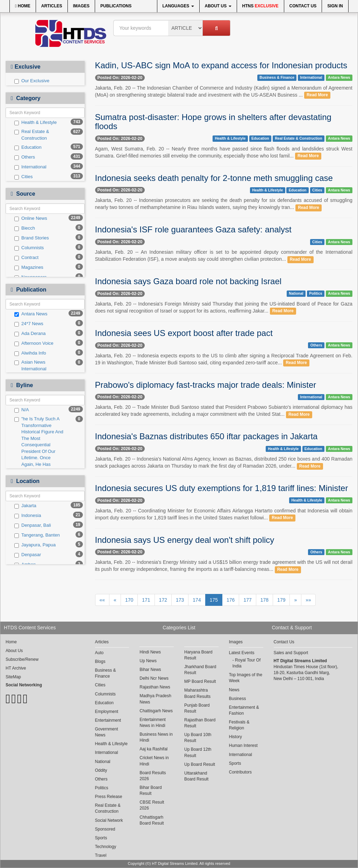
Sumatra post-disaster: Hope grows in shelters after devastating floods (213, 122)
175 (214, 600)
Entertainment (108, 720)
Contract (26, 258)
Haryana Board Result (198, 655)
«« (102, 600)
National (296, 294)
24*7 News (29, 324)
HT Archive (16, 668)
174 (197, 600)
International (30, 167)
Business (238, 699)
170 (129, 600)
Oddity (101, 770)
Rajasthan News (155, 687)
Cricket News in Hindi (154, 761)
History (235, 737)
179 (281, 600)
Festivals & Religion (239, 725)
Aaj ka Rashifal (153, 749)
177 (247, 600)
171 (146, 600)
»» (308, 600)
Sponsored (105, 829)
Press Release (109, 797)
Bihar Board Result (151, 790)
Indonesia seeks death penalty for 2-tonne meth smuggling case (214, 178)
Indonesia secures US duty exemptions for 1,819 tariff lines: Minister (222, 488)
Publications (116, 6)
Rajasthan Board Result (200, 723)
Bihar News (150, 670)
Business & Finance (277, 77)
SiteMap (13, 677)
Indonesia (28, 516)
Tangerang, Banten (37, 535)
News (234, 690)
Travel (101, 855)
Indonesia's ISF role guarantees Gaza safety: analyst (193, 229)
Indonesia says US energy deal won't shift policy (185, 540)
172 (163, 600)
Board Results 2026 (153, 776)
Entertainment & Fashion (244, 710)
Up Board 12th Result (198, 752)
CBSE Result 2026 (152, 805)
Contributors (240, 772)
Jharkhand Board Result (200, 670)
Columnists (29, 248)
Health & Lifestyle (35, 122)
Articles (52, 6)
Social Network (109, 820)
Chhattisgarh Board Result (152, 820)
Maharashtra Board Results (197, 693)
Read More (317, 95)
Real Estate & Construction (32, 135)
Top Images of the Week (246, 678)
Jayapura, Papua (35, 545)
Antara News (31, 314)
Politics (316, 294)
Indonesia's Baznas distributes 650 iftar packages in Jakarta (206, 436)
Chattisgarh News (156, 711)
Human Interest (243, 745)
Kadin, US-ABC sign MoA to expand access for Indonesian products (221, 65)
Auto (99, 653)
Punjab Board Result (197, 708)
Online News (31, 218)
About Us (218, 6)
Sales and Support (291, 653)
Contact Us (303, 6)
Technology (106, 847)
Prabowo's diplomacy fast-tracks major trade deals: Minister (206, 385)
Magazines (29, 267)
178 (264, 600)
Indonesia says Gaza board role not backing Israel (188, 281)
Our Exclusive (32, 81)
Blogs (100, 661)
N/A (22, 410)
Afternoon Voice (34, 343)
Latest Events (242, 653)
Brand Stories (32, 238)
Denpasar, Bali (33, 525)
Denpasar (28, 555)
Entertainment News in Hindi (153, 723)
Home (23, 6)
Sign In (335, 6)
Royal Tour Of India (247, 663)
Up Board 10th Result (198, 738)
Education (28, 147)
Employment (107, 712)
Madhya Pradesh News (155, 699)
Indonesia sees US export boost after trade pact (184, 333)
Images (81, 6)
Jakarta (25, 506)
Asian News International (30, 365)
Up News (148, 661)
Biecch (25, 228)
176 (231, 600)
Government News (107, 732)
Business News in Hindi (156, 737)
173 (180, 600)
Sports (101, 838)
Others (25, 157)
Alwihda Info (30, 353)
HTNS (260, 6)
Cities (24, 177)
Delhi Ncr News (154, 678)
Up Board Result (200, 764)
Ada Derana (30, 334)
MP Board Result (200, 681)
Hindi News (150, 652)
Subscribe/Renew (22, 659)
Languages (178, 6)
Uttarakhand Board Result (196, 776)
